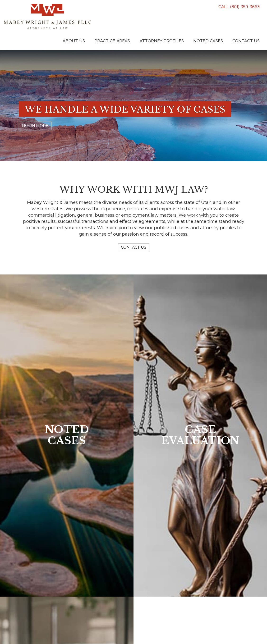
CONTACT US (134, 247)
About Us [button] (74, 41)
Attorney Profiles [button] (162, 41)
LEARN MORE (35, 126)
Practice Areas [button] (112, 41)
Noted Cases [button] (208, 41)
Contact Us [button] (246, 41)
